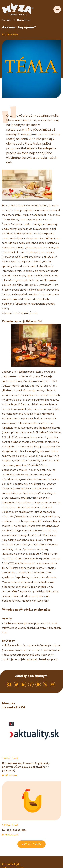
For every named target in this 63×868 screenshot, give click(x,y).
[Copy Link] (45, 684)
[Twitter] (16, 684)
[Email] (53, 684)
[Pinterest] (31, 684)
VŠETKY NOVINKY (31, 844)
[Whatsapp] (38, 684)
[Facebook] (9, 684)
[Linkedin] (24, 684)
